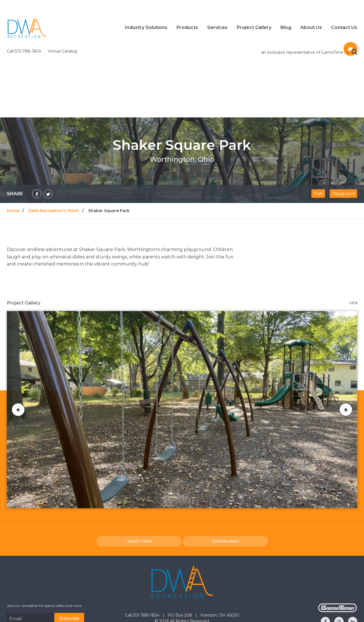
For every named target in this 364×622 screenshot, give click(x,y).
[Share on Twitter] (48, 148)
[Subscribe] (69, 573)
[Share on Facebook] (37, 148)
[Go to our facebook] (325, 576)
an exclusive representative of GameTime (303, 7)
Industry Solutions (146, 28)
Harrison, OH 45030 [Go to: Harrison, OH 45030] (220, 570)
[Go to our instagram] (339, 576)
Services (217, 28)
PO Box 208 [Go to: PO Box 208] (180, 570)
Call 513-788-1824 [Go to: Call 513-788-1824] (143, 570)
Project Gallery (254, 28)
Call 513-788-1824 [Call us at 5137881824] (25, 6)
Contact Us (344, 28)
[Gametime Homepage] (338, 565)
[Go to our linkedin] (353, 576)
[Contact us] (350, 51)
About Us (311, 28)
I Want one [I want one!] (139, 496)
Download (225, 496)
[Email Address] (31, 573)
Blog (286, 28)
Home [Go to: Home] (13, 165)
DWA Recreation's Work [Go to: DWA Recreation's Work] (54, 165)
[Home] (27, 28)
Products (187, 28)
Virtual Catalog (63, 6)
